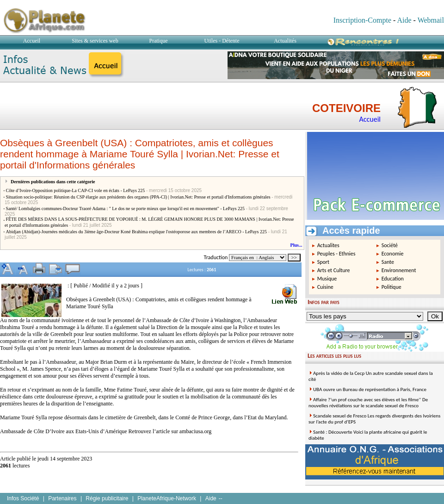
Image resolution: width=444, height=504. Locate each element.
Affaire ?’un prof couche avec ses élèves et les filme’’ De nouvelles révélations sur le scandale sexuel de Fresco (368, 403)
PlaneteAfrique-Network (167, 498)
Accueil (32, 41)
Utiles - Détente (222, 41)
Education (393, 279)
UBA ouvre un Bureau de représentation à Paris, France (370, 389)
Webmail (431, 20)
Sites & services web (95, 41)
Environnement (399, 270)
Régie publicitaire (107, 498)
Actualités (285, 41)
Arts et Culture (334, 270)
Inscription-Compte (362, 20)
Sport (323, 262)
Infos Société (23, 498)
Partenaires (62, 498)
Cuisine (325, 287)
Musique (327, 279)
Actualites (328, 245)
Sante (388, 262)
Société (390, 245)
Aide (404, 20)
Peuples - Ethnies (336, 254)
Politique (392, 287)
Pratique (159, 41)
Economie (393, 254)
